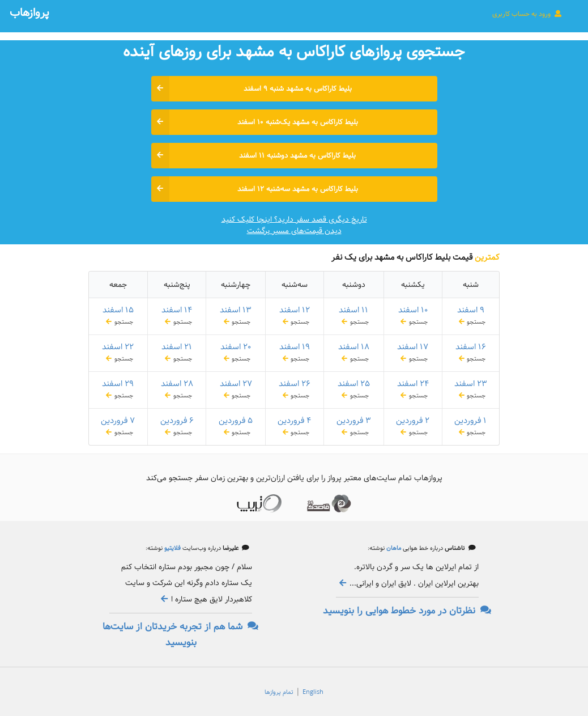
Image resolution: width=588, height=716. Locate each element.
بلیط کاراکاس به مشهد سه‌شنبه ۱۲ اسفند (255, 189)
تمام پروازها (279, 692)
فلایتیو (172, 548)
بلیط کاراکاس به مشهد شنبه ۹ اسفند (252, 89)
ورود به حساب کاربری (527, 14)
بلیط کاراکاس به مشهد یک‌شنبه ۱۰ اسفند (255, 122)
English (313, 692)
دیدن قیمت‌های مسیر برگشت (294, 231)
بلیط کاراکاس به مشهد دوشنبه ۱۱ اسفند (254, 156)
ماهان (393, 548)
